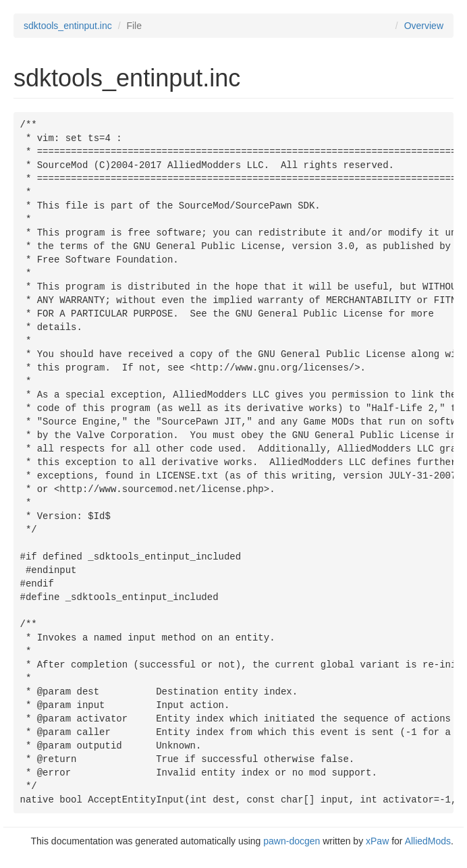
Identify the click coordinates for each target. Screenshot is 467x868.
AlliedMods (428, 841)
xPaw (377, 841)
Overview (424, 26)
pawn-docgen (292, 841)
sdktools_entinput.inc (68, 26)
